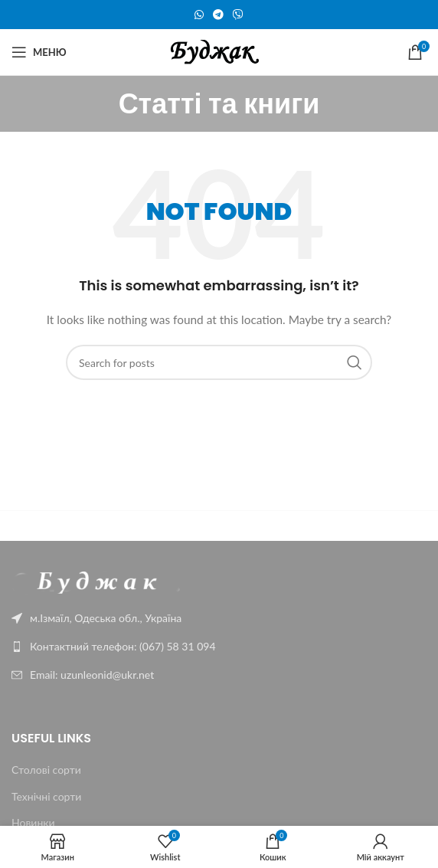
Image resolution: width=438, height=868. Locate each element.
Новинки (33, 822)
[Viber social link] (238, 15)
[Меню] (39, 52)
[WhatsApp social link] (199, 15)
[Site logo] (219, 51)
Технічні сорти (46, 796)
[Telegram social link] (218, 15)
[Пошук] (219, 362)
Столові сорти (46, 770)
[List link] (219, 647)
